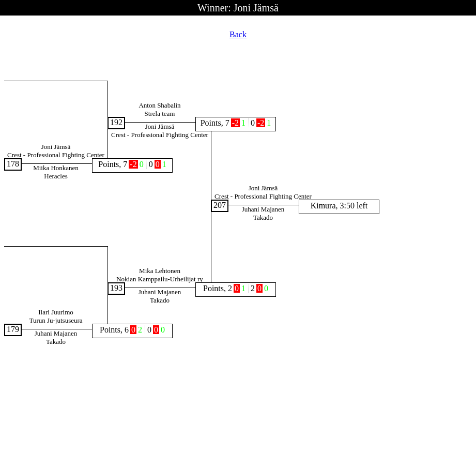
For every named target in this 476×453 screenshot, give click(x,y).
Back (238, 34)
